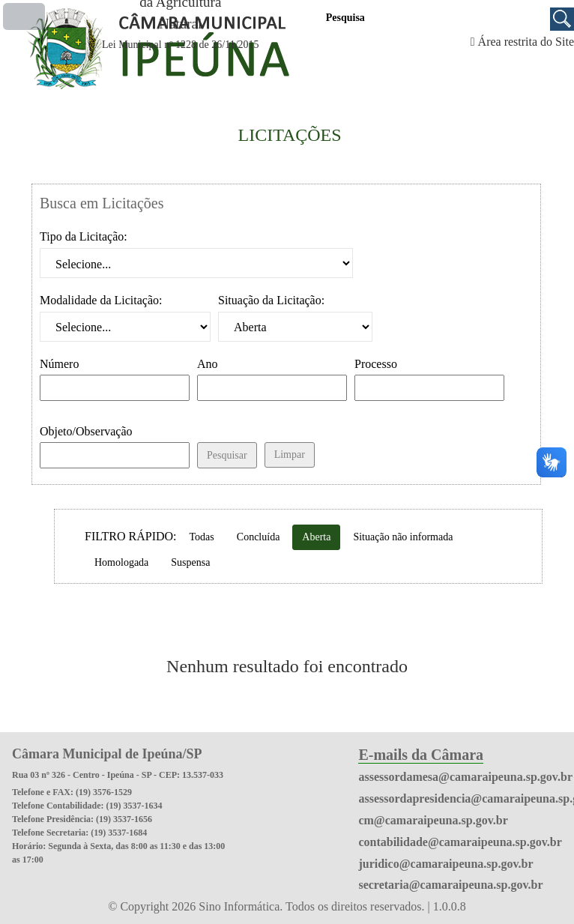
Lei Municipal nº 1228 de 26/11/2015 (181, 45)
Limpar (290, 455)
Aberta (316, 537)
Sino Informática (239, 906)
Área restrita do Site (526, 42)
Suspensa (190, 562)
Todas (202, 537)
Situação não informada (403, 537)
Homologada (121, 562)
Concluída (259, 537)
